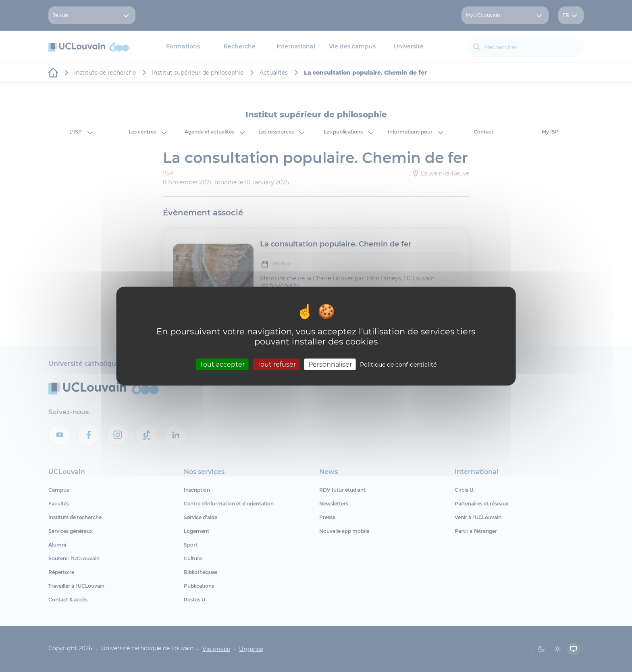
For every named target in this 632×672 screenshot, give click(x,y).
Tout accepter (222, 364)
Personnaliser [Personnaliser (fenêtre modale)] (330, 364)
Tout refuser (276, 364)
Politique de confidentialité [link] (398, 364)
